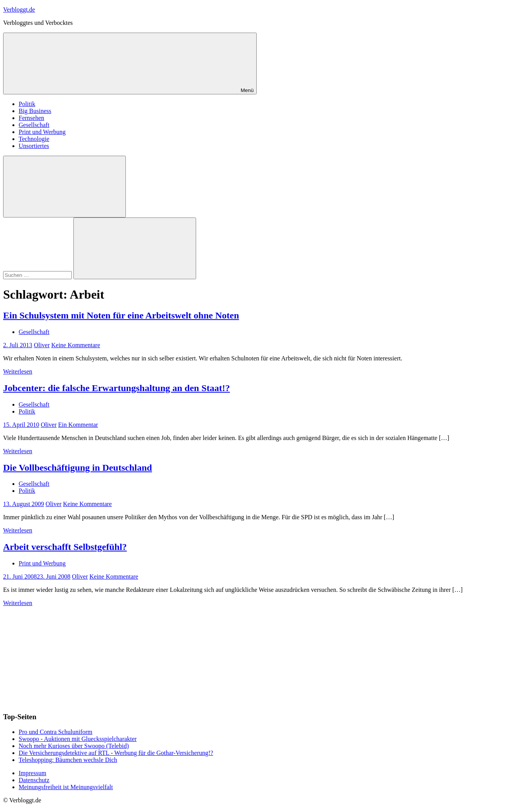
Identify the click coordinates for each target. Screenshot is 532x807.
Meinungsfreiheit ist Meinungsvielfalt (66, 787)
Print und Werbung (42, 132)
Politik (27, 104)
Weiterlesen (18, 371)
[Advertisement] (61, 655)
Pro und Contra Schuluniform (56, 732)
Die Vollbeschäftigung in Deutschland (77, 468)
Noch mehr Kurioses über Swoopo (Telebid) (74, 746)
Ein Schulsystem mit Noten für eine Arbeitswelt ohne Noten (121, 315)
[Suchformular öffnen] (64, 187)
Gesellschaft (34, 125)
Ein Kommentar (78, 425)
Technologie (34, 139)
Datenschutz (34, 780)
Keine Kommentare (76, 345)
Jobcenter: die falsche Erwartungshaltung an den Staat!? (116, 388)
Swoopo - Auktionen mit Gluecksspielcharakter (78, 739)
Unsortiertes (34, 146)
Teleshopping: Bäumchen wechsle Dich (68, 760)
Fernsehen (31, 118)
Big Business (35, 111)
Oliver (42, 345)
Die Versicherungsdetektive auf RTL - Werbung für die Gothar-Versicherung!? (116, 753)
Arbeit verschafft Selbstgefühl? (65, 547)
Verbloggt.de (19, 10)
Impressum (32, 773)
